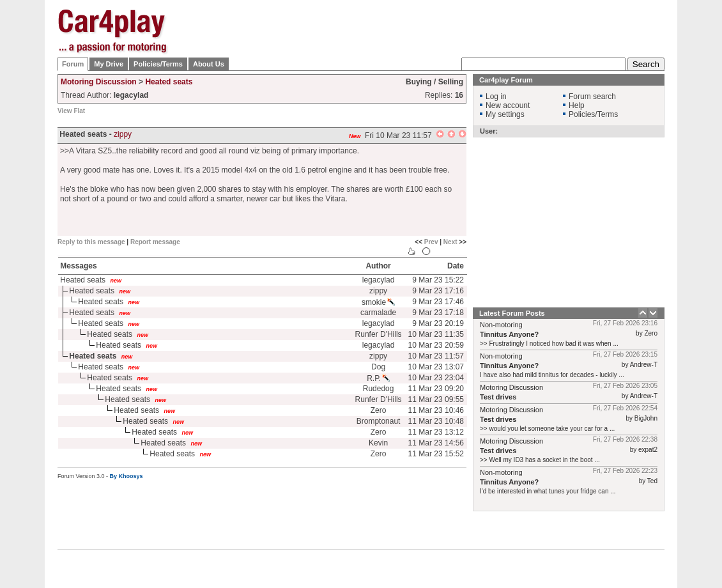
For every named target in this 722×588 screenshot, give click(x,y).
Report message (155, 242)
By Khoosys (127, 476)
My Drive (109, 64)
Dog (378, 367)
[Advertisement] (432, 89)
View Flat (71, 111)
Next (450, 242)
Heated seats (169, 82)
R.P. (378, 378)
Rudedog (379, 389)
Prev (431, 242)
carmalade (378, 313)
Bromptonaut (379, 421)
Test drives (498, 397)
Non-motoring (501, 325)
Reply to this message (91, 242)
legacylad (379, 280)
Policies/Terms (158, 64)
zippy (123, 134)
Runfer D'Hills (379, 334)
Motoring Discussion (99, 82)
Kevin (378, 443)
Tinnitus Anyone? (509, 334)
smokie (378, 302)
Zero (379, 410)
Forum (73, 64)
